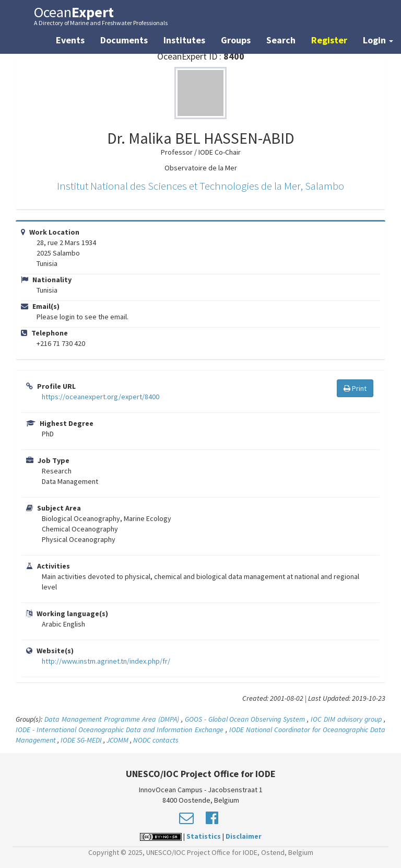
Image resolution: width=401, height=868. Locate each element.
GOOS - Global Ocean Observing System (245, 719)
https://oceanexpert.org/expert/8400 (101, 397)
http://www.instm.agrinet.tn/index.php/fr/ (106, 661)
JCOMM (117, 740)
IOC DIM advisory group (346, 719)
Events (70, 40)
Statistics (204, 836)
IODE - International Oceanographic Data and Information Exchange (120, 730)
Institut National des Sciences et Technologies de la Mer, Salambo (200, 186)
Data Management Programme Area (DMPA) (112, 719)
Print (355, 388)
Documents (124, 40)
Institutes (184, 40)
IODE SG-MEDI (81, 740)
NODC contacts (156, 740)
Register (329, 40)
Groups (236, 40)
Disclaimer (244, 836)
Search (281, 40)
